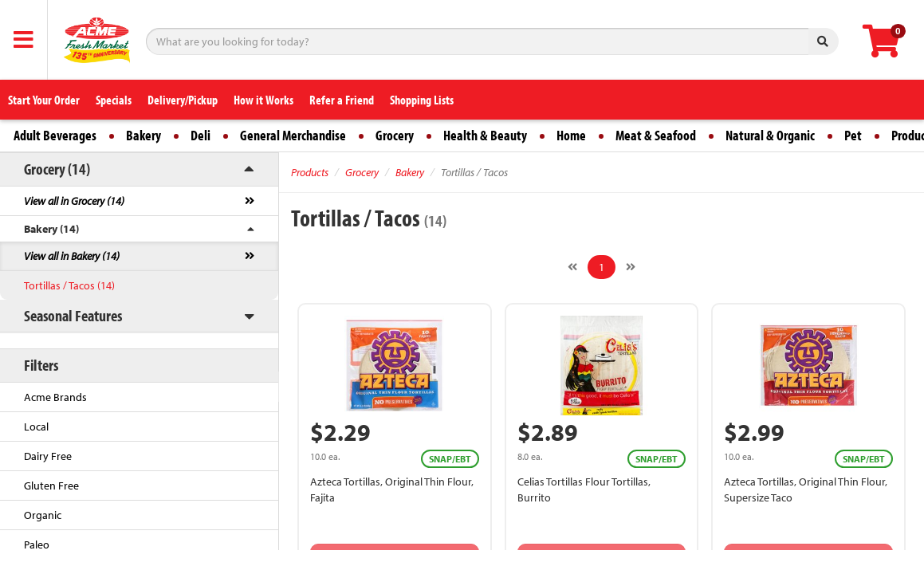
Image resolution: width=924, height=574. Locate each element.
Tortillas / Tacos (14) (69, 285)
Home (571, 135)
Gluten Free (51, 486)
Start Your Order (44, 100)
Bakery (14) (51, 229)
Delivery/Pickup (183, 100)
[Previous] (572, 267)
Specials (114, 100)
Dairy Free (48, 456)
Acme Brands (55, 397)
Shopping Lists (422, 100)
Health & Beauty (485, 135)
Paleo (37, 545)
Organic (43, 515)
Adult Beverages (55, 135)
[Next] (631, 267)
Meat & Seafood (656, 135)
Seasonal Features (73, 315)
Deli (201, 135)
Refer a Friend (342, 100)
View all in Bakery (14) (72, 256)
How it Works (263, 100)
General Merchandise (293, 135)
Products (310, 172)
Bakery (144, 135)
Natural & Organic (770, 135)
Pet (853, 135)
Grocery (395, 135)
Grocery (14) (57, 169)
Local (36, 427)
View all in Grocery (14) (74, 201)
